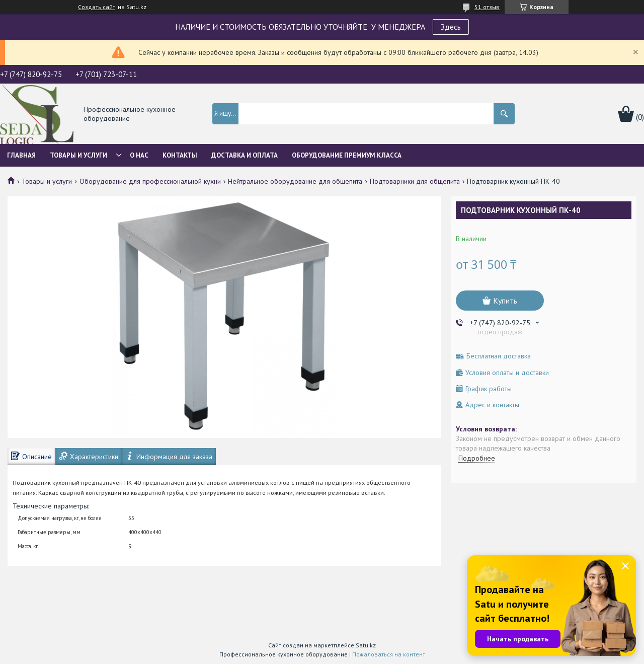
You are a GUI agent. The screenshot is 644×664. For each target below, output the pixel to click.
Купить (505, 301)
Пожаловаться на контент (389, 654)
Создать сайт (97, 7)
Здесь (451, 27)
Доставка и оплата (245, 155)
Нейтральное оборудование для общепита (295, 181)
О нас (139, 155)
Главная (21, 155)
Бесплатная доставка (499, 356)
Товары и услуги (78, 155)
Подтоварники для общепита (415, 181)
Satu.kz (366, 645)
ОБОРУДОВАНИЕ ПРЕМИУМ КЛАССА (347, 155)
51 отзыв (487, 7)
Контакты (180, 155)
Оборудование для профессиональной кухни (150, 181)
